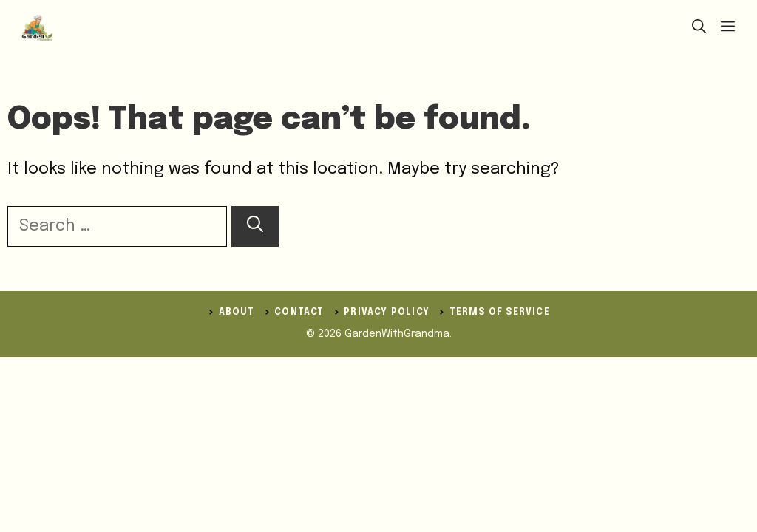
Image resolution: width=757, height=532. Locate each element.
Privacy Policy (387, 313)
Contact (299, 313)
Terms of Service (500, 313)
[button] (699, 28)
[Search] (255, 226)
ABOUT (237, 313)
